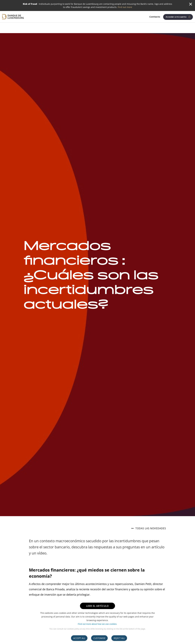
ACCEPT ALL (79, 638)
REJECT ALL (119, 638)
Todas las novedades (149, 529)
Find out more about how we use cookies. (97, 624)
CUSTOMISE (99, 638)
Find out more (125, 7)
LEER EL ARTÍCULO (97, 606)
